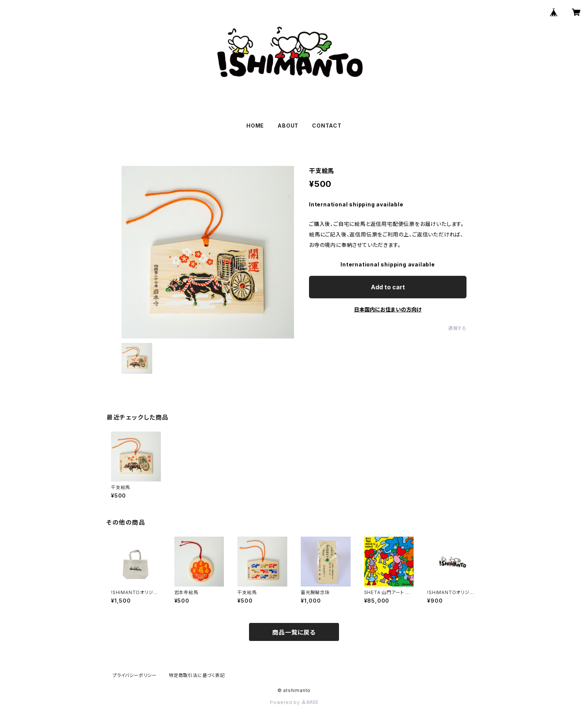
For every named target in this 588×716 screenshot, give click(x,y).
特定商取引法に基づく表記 (197, 675)
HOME (255, 126)
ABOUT (288, 126)
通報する (457, 328)
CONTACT (327, 126)
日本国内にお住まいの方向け (388, 309)
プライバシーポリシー (135, 675)
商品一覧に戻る (294, 632)
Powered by (294, 702)
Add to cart (388, 287)
